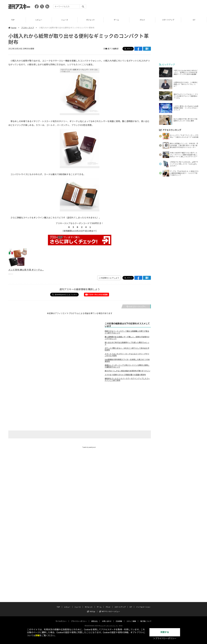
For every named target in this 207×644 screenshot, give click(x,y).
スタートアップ (168, 20)
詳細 (37, 635)
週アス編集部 (113, 49)
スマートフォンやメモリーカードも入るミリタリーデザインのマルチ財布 (127, 355)
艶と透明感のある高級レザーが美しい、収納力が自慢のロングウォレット (127, 338)
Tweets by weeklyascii (89, 447)
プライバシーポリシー (79, 608)
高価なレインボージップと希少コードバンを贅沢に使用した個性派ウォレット (127, 366)
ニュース (65, 20)
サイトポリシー (61, 608)
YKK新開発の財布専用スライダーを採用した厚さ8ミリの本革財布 (127, 360)
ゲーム (116, 20)
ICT (194, 20)
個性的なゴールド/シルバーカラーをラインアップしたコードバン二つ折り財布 (127, 379)
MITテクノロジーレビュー (110, 598)
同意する (165, 632)
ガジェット (90, 20)
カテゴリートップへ (136, 306)
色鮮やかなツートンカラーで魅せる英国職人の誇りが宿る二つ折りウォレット (127, 332)
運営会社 (94, 608)
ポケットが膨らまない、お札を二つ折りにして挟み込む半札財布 (127, 349)
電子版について (146, 608)
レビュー (39, 20)
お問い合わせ (107, 608)
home (12, 28)
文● (105, 49)
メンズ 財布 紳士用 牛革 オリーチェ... (26, 270)
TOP (13, 20)
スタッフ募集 (131, 608)
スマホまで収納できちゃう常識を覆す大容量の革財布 (125, 375)
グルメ (142, 20)
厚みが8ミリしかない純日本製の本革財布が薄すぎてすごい (127, 371)
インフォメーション (143, 594)
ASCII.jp (91, 598)
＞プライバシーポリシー (165, 638)
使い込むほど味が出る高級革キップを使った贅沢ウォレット (127, 343)
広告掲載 (119, 608)
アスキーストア (28, 28)
